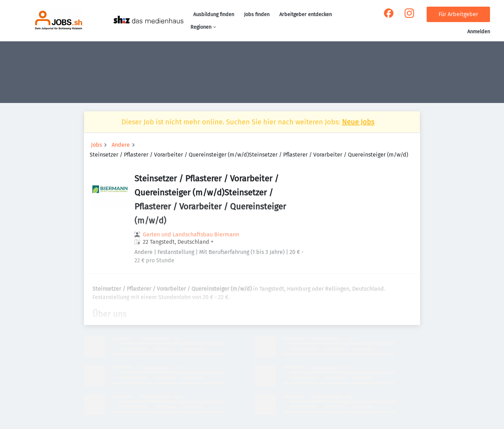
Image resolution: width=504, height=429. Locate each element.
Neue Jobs (358, 122)
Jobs (96, 145)
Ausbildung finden (214, 15)
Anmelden (479, 32)
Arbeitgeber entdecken (306, 15)
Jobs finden (257, 15)
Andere (121, 145)
